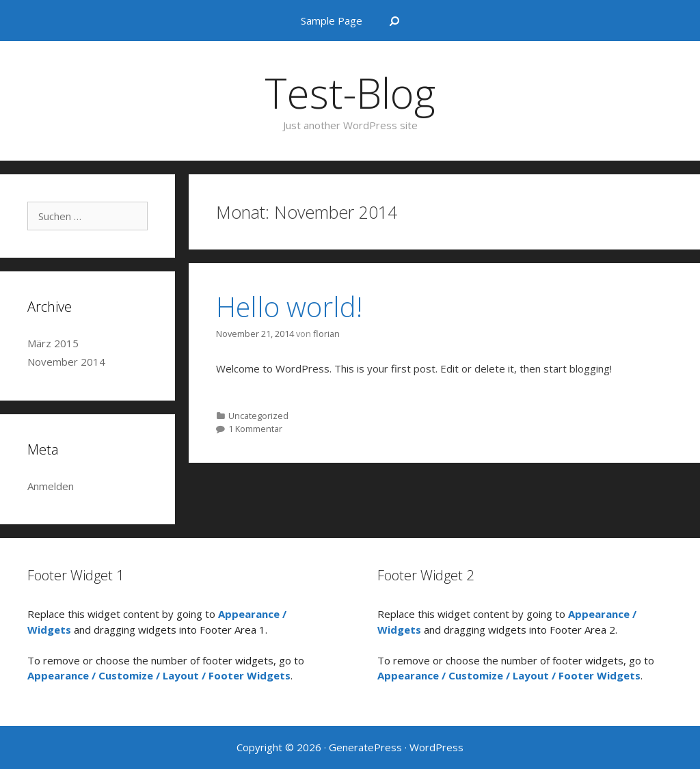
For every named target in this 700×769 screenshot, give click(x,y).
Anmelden (51, 486)
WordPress (436, 747)
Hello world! (289, 307)
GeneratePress (365, 747)
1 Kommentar (255, 429)
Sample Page (332, 21)
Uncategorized (258, 416)
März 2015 (53, 343)
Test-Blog (350, 93)
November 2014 (66, 362)
